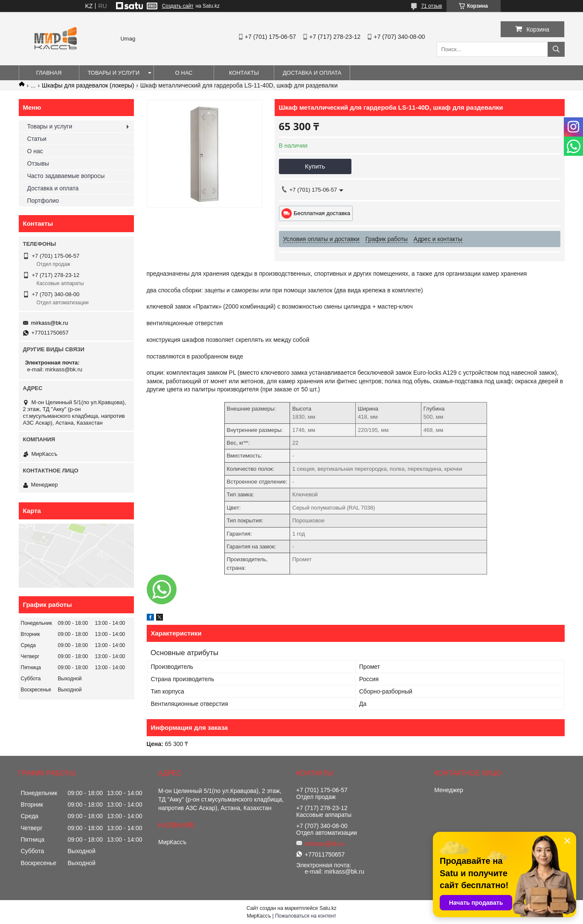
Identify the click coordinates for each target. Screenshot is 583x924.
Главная (49, 73)
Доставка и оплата (312, 73)
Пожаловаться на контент (306, 916)
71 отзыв (431, 6)
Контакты (244, 73)
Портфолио (43, 201)
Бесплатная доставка (322, 213)
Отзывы (38, 163)
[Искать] (556, 49)
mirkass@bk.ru (50, 323)
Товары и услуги (114, 73)
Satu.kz (328, 908)
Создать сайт (178, 6)
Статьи (37, 139)
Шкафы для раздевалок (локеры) (88, 85)
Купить (315, 166)
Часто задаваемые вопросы (66, 176)
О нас (184, 73)
